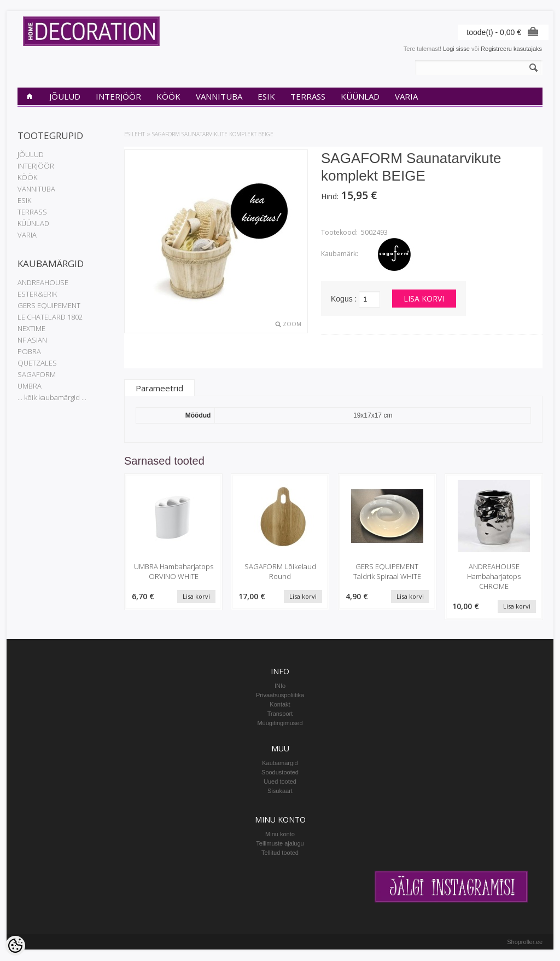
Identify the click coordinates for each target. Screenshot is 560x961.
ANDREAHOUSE (43, 282)
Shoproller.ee (525, 942)
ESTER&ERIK (37, 294)
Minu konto (280, 835)
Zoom (292, 324)
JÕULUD (65, 96)
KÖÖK (168, 96)
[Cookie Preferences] (15, 946)
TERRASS (308, 96)
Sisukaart (280, 791)
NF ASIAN (32, 340)
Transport (280, 714)
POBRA (29, 351)
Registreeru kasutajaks (511, 49)
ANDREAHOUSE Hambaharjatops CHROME (494, 576)
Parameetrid (159, 388)
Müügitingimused (280, 723)
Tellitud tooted (280, 853)
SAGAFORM (37, 374)
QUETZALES (37, 363)
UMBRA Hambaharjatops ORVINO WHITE (174, 571)
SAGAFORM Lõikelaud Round (280, 571)
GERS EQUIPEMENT (49, 305)
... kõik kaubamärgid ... (52, 397)
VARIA (406, 96)
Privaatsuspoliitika (280, 696)
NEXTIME (31, 328)
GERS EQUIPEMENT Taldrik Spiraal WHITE (387, 571)
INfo (280, 686)
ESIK (266, 96)
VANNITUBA (219, 96)
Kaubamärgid (280, 763)
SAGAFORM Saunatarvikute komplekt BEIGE (213, 134)
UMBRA (30, 386)
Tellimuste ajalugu (280, 844)
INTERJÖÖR (118, 96)
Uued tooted (280, 782)
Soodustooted (280, 773)
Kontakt (280, 705)
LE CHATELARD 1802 (50, 317)
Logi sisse (456, 49)
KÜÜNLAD (360, 96)
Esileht (135, 134)
